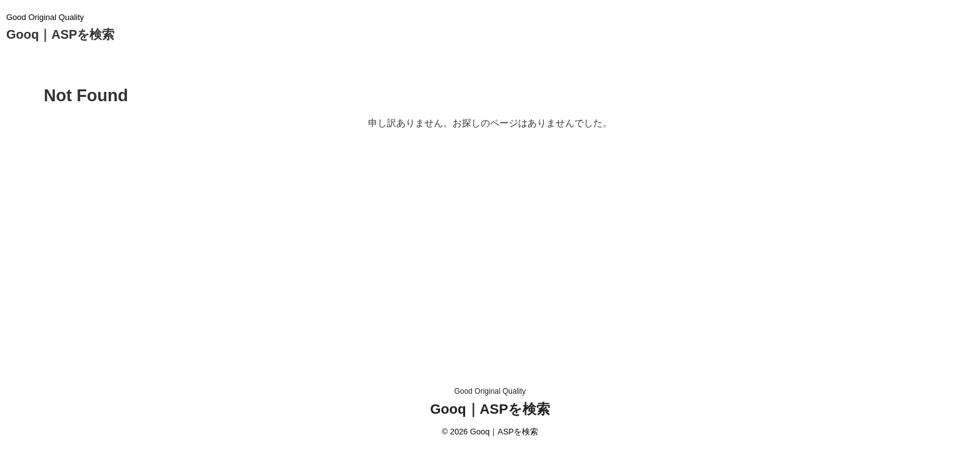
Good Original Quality (490, 391)
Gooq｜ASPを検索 (60, 34)
